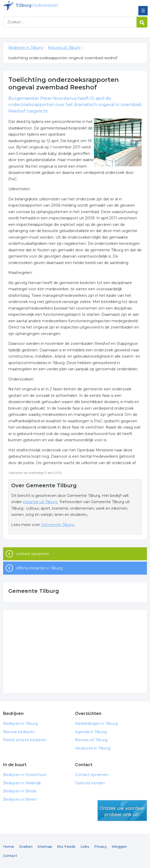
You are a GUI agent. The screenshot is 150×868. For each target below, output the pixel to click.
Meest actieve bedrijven (25, 740)
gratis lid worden (122, 811)
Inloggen (119, 846)
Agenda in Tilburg (91, 732)
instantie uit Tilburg (40, 502)
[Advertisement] (75, 652)
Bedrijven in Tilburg (41, 6)
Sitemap (45, 846)
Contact (10, 856)
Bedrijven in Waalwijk (22, 783)
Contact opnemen (92, 775)
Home (9, 846)
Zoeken (26, 846)
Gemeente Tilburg (58, 525)
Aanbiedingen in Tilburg (96, 724)
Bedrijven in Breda (20, 791)
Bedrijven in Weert (20, 799)
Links (85, 846)
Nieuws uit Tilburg (64, 48)
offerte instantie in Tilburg (39, 568)
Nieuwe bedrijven (19, 732)
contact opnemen (33, 554)
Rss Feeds (66, 846)
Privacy (100, 846)
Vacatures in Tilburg (93, 748)
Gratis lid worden (90, 783)
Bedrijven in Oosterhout (25, 775)
